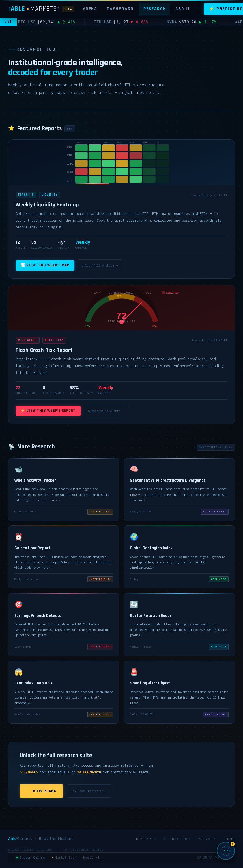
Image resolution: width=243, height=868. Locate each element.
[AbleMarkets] (41, 9)
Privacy (207, 839)
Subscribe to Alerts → (106, 411)
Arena (90, 9)
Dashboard (120, 9)
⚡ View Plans (41, 791)
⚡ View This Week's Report (48, 411)
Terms (228, 839)
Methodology (177, 839)
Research (155, 9)
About (183, 9)
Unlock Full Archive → (100, 265)
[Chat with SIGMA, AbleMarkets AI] (226, 851)
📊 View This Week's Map (45, 265)
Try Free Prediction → (89, 791)
